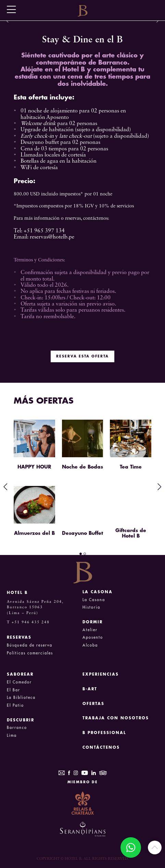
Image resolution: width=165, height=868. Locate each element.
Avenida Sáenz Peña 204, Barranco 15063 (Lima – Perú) (35, 608)
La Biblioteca (21, 698)
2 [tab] (85, 554)
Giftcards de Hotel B (131, 533)
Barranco (17, 728)
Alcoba (90, 645)
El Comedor (19, 682)
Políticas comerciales (30, 653)
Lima (12, 736)
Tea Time (131, 467)
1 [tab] (81, 554)
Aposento (93, 638)
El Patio (15, 706)
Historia (91, 607)
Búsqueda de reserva (30, 645)
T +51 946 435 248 (28, 622)
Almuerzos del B (34, 533)
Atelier (90, 630)
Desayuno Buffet (82, 533)
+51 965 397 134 (44, 231)
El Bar (14, 690)
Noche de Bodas (82, 467)
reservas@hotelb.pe (52, 237)
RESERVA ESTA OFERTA (82, 356)
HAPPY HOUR (34, 467)
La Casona (94, 600)
